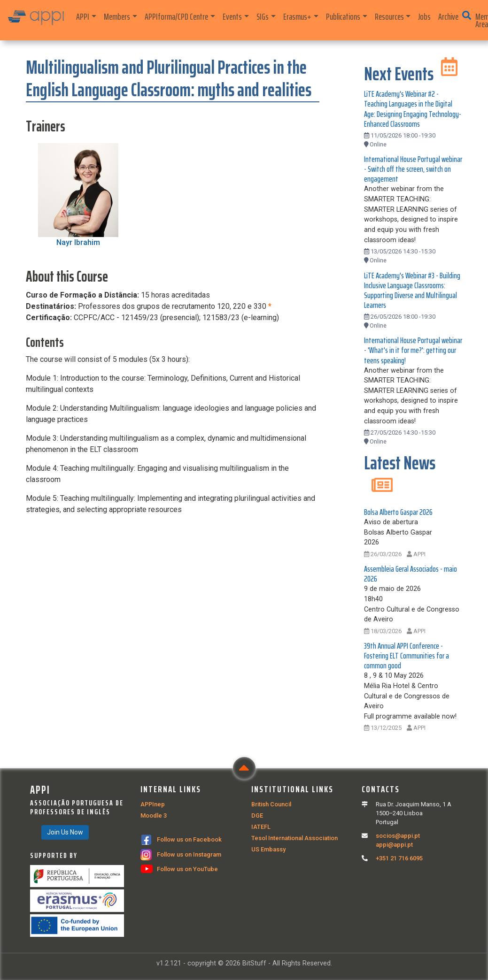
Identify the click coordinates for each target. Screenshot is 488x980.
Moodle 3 (154, 815)
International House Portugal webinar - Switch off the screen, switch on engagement (413, 169)
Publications (343, 16)
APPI (83, 16)
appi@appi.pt (394, 845)
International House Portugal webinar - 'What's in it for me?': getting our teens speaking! (413, 350)
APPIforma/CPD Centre (176, 16)
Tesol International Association (294, 838)
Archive (448, 16)
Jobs (424, 16)
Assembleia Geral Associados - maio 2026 (411, 574)
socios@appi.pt (398, 836)
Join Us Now (65, 832)
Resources (389, 16)
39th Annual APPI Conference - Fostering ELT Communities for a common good (407, 656)
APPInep (153, 804)
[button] (467, 15)
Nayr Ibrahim (78, 242)
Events (232, 16)
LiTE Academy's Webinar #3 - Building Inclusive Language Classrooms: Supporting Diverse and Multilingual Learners (412, 290)
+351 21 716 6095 (399, 858)
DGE (257, 815)
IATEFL (261, 827)
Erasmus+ (297, 16)
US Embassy (268, 849)
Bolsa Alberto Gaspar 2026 (398, 512)
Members (117, 16)
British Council (271, 804)
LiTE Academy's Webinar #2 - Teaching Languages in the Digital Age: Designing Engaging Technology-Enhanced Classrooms (413, 109)
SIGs (263, 16)
